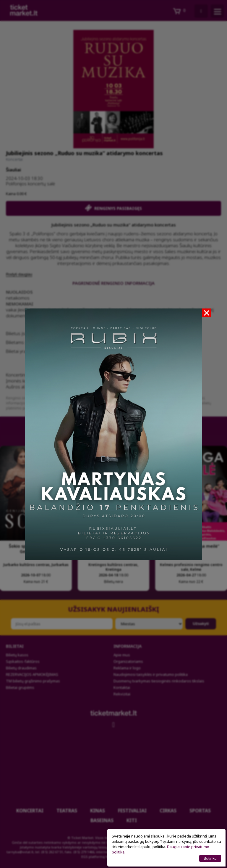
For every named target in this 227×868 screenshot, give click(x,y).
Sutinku (210, 858)
